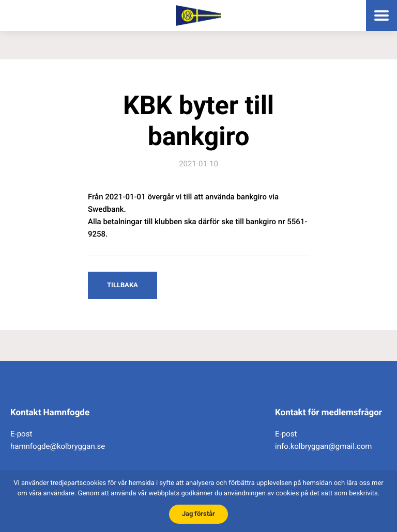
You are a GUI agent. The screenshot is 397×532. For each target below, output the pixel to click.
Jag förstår (198, 514)
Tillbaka (123, 285)
